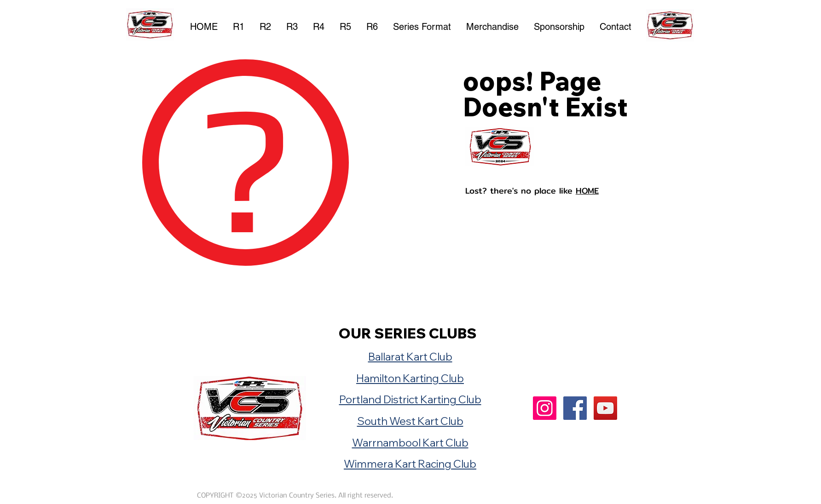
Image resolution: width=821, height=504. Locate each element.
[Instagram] (545, 408)
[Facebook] (575, 408)
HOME (587, 191)
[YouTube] (605, 408)
